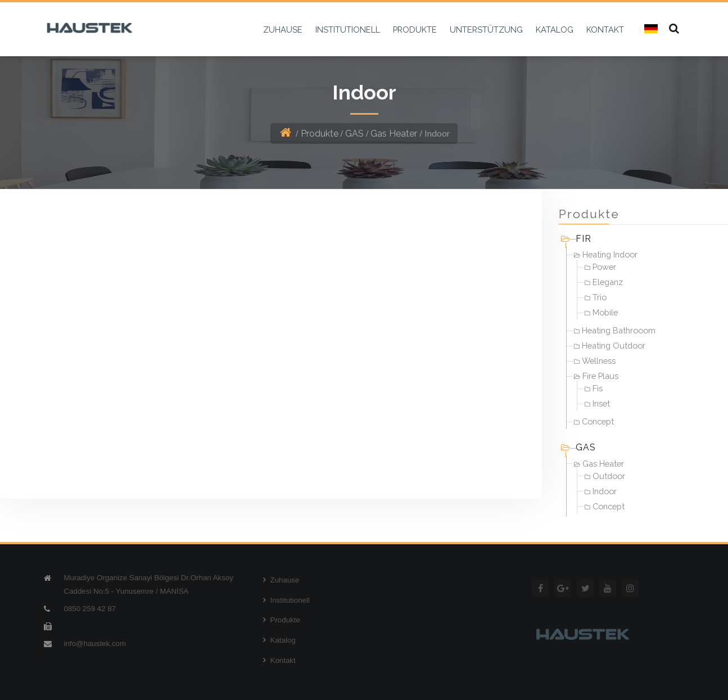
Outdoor (605, 476)
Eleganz (604, 282)
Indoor (601, 491)
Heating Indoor (606, 254)
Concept (594, 421)
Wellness (595, 361)
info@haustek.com (95, 643)
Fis (594, 388)
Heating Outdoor (610, 346)
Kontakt (279, 660)
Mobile (601, 312)
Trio (596, 297)
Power (600, 267)
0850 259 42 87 (90, 609)
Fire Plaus (596, 376)
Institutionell (286, 600)
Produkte (320, 134)
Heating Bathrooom (615, 330)
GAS (354, 134)
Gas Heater (394, 134)
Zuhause (281, 580)
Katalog (279, 640)
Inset (597, 403)
